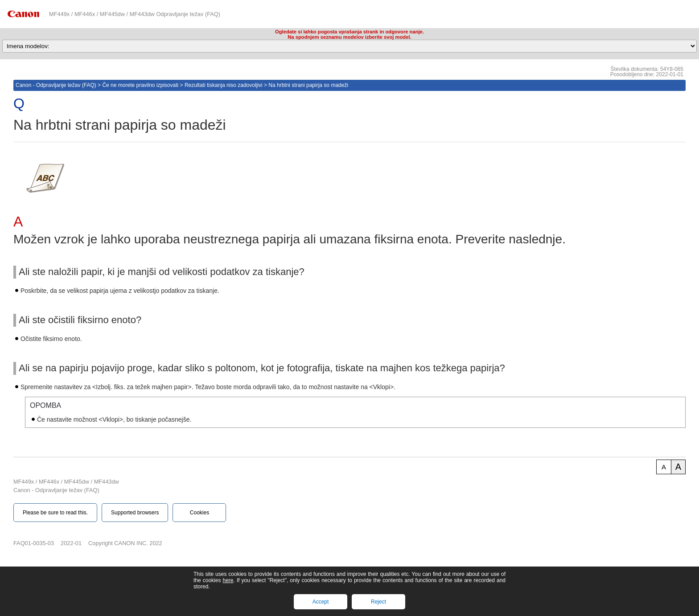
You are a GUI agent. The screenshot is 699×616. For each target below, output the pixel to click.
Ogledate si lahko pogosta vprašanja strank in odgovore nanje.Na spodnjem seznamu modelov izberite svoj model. (349, 34)
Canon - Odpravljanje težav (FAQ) (56, 85)
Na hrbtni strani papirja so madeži (308, 85)
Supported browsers (135, 513)
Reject (378, 602)
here (228, 580)
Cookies (199, 513)
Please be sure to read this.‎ (55, 513)
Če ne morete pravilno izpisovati (140, 85)
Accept (321, 602)
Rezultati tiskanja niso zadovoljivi (224, 85)
